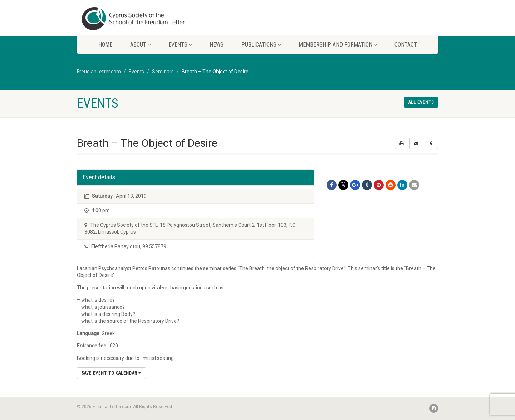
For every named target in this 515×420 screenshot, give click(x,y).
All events (421, 102)
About (140, 45)
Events (180, 45)
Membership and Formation (338, 45)
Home (105, 45)
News (217, 45)
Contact (406, 45)
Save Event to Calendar (111, 373)
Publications (261, 45)
